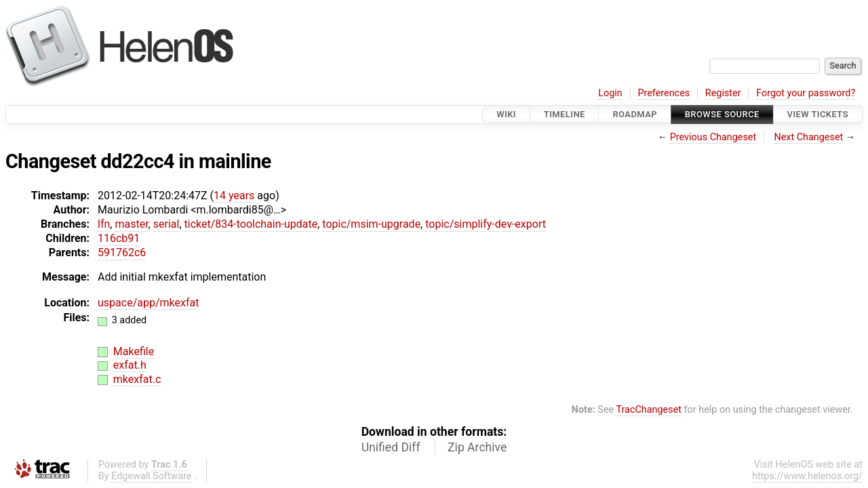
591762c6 (122, 252)
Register (723, 93)
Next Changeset (808, 137)
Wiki (506, 114)
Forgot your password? (806, 93)
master (131, 224)
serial (166, 224)
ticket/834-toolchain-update (251, 224)
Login (610, 93)
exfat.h (130, 365)
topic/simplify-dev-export (486, 224)
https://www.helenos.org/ (807, 476)
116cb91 (119, 238)
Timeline (565, 114)
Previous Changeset (713, 137)
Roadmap (635, 114)
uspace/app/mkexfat (148, 303)
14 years (234, 196)
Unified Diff (391, 447)
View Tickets (818, 114)
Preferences (664, 93)
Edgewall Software (152, 476)
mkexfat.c (137, 379)
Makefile (134, 351)
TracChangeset (649, 410)
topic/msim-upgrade (371, 224)
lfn (104, 224)
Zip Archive (477, 447)
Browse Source (722, 114)
